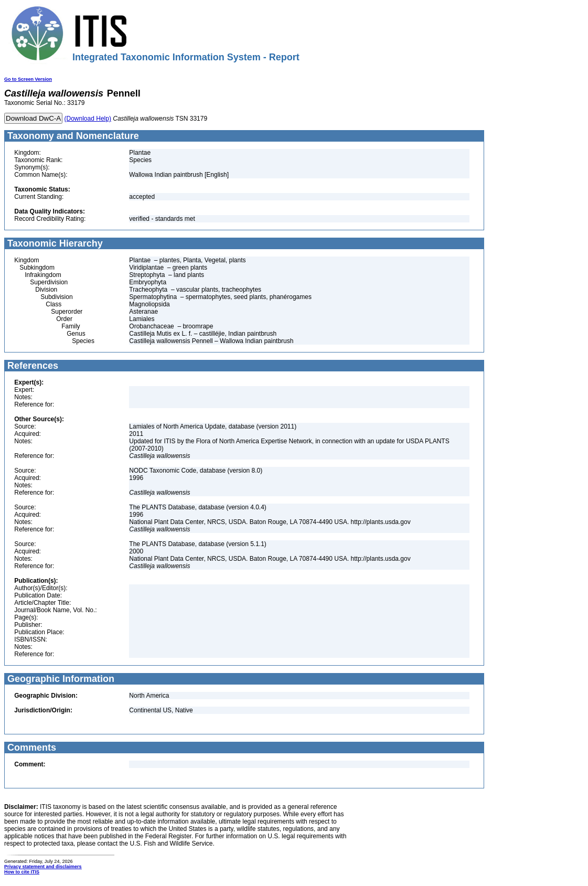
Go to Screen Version (28, 79)
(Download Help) (88, 119)
